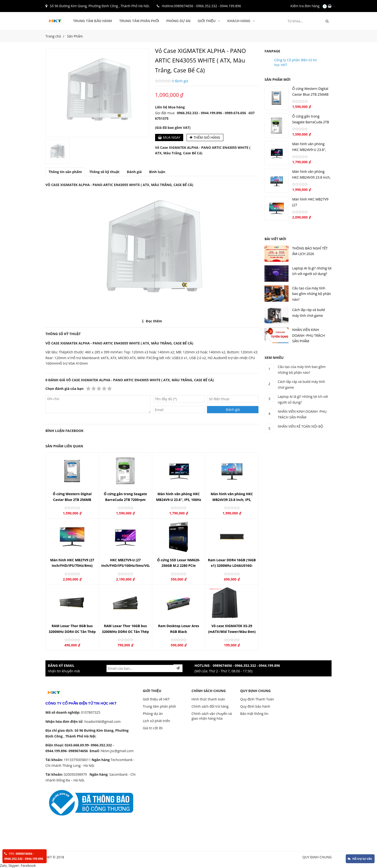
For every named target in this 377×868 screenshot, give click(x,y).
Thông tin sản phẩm (65, 172)
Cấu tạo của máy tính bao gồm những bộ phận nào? (311, 294)
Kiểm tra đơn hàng (305, 6)
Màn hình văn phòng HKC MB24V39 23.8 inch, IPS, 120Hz (232, 500)
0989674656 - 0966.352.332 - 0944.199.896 (207, 6)
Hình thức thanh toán (208, 699)
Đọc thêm (152, 321)
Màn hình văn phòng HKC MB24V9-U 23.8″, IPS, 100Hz (309, 150)
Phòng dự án (178, 21)
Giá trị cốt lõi (153, 728)
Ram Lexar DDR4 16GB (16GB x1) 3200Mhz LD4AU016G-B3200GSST (232, 566)
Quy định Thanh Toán (257, 699)
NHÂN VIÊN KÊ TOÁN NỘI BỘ (300, 426)
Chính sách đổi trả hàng (210, 706)
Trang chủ (53, 36)
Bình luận (157, 172)
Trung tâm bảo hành (93, 21)
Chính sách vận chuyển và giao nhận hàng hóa (212, 716)
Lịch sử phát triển (157, 721)
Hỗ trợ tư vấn (360, 859)
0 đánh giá (180, 81)
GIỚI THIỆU (209, 21)
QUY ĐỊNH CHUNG (255, 691)
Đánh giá (134, 172)
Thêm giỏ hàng (205, 137)
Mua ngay (169, 137)
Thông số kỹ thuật (104, 172)
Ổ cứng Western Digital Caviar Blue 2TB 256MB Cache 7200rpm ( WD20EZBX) (72, 500)
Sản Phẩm (75, 36)
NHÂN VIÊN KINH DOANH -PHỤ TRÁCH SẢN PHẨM (308, 335)
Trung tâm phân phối (139, 21)
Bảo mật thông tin (254, 714)
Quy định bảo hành (255, 706)
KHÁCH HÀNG (241, 21)
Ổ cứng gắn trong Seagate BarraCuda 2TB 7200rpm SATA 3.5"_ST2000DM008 (126, 500)
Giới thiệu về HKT (156, 699)
